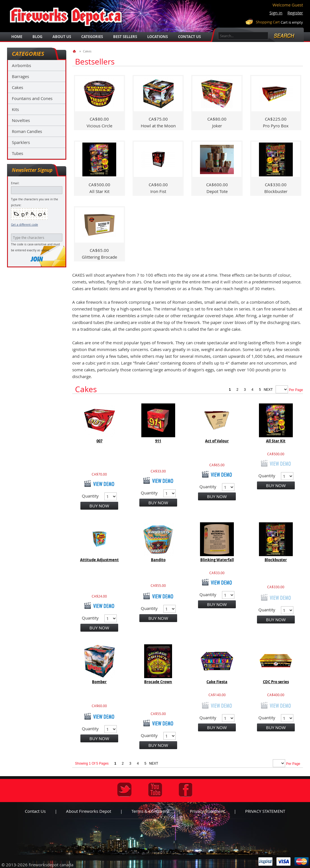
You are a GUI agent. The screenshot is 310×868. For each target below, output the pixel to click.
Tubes (17, 153)
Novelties (21, 120)
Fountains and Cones (32, 98)
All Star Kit (276, 441)
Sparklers (21, 142)
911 (158, 441)
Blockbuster (276, 560)
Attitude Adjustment (99, 560)
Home (17, 37)
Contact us (35, 811)
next (268, 390)
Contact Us (189, 37)
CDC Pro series (276, 682)
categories (92, 37)
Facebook (186, 790)
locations (158, 37)
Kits (15, 109)
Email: (15, 183)
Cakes (17, 87)
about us (62, 37)
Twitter (124, 790)
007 (99, 441)
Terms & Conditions (150, 811)
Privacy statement (207, 811)
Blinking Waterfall (217, 560)
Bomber (99, 682)
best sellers (125, 37)
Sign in (276, 13)
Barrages (20, 76)
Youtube (155, 790)
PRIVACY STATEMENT (265, 811)
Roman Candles (27, 131)
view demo (99, 483)
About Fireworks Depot (89, 811)
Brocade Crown (158, 682)
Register (295, 13)
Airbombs (21, 65)
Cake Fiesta (217, 682)
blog (37, 37)
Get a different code (25, 225)
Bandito (158, 560)
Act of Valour (217, 441)
